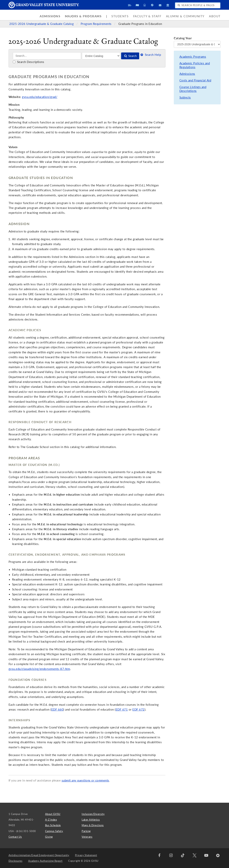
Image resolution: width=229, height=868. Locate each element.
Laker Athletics (91, 820)
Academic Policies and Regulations (195, 65)
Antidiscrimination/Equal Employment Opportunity (39, 855)
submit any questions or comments (85, 780)
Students (120, 16)
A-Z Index (51, 820)
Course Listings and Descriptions (193, 89)
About (215, 16)
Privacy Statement (86, 855)
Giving (49, 837)
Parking (86, 831)
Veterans (87, 837)
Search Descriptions (28, 62)
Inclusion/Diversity (93, 814)
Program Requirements (97, 24)
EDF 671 (122, 710)
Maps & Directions (93, 825)
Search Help (150, 55)
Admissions (50, 16)
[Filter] (101, 56)
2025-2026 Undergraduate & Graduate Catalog (42, 24)
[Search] (47, 56)
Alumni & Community (185, 16)
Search (130, 56)
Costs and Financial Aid (195, 80)
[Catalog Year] (197, 44)
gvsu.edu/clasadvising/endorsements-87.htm (39, 669)
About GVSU (53, 814)
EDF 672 (139, 710)
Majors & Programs (83, 16)
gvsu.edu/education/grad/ (40, 97)
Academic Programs (193, 57)
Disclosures (16, 861)
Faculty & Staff (147, 16)
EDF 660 (57, 710)
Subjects (185, 97)
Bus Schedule (53, 825)
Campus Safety (54, 831)
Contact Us (15, 837)
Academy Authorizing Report (45, 861)
